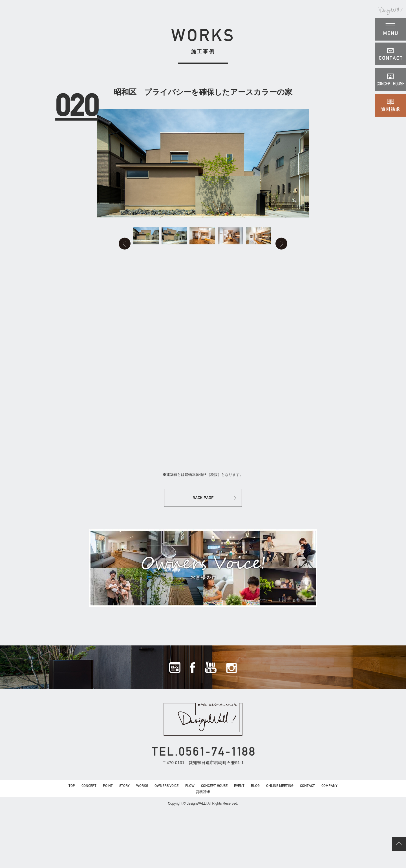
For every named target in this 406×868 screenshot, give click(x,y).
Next (322, 276)
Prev (84, 276)
